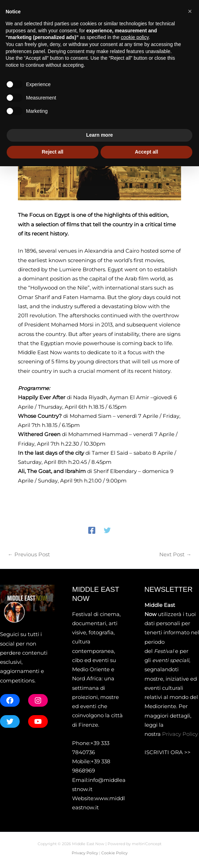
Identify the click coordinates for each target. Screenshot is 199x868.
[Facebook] (10, 9)
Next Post (175, 556)
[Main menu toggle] (185, 40)
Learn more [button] (99, 837)
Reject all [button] (53, 854)
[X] (21, 9)
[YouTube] (42, 9)
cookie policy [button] (135, 739)
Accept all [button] (146, 854)
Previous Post (29, 556)
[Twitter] (107, 532)
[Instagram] (31, 9)
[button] (189, 9)
